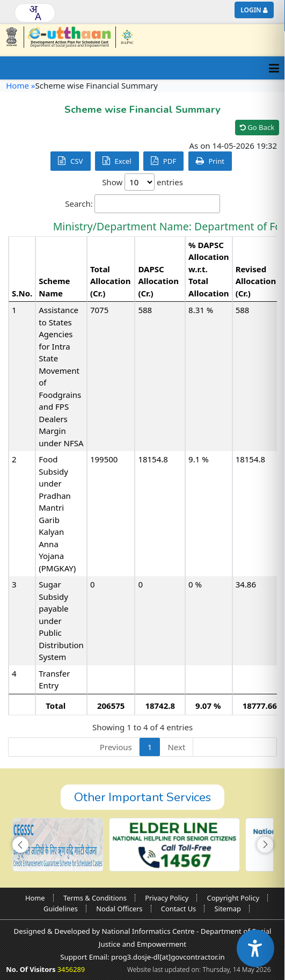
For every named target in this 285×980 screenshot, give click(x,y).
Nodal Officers (119, 909)
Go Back (257, 127)
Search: (142, 204)
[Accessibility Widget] (255, 948)
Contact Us (178, 909)
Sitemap (228, 909)
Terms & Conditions (95, 898)
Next (176, 747)
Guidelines (61, 909)
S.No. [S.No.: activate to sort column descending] (22, 293)
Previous (116, 747)
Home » (20, 85)
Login (251, 10)
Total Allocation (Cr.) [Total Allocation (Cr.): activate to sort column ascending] (111, 281)
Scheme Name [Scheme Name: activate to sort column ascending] (54, 287)
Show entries (142, 182)
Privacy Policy (167, 898)
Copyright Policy (233, 898)
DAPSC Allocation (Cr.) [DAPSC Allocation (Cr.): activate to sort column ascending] (158, 281)
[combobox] (35, 13)
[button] (20, 845)
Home (35, 898)
